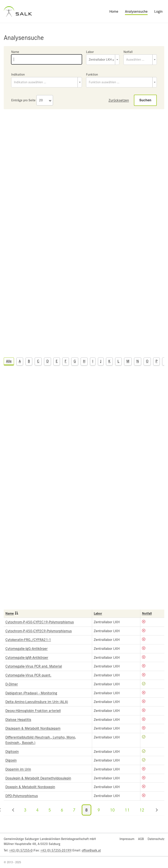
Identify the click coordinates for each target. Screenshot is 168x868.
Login (158, 11)
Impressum (127, 839)
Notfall (128, 52)
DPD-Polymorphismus (22, 796)
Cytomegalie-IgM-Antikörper (27, 657)
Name (15, 52)
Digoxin (11, 760)
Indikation (18, 75)
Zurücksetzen (119, 100)
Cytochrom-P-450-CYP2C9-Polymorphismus (39, 631)
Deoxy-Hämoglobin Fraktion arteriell (33, 711)
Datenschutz (156, 839)
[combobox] (103, 60)
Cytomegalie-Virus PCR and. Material (34, 666)
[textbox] (140, 60)
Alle (9, 361)
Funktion (92, 75)
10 (112, 810)
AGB (141, 839)
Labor (90, 52)
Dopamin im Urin (18, 769)
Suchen (145, 100)
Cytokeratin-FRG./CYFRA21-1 (28, 640)
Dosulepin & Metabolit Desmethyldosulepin (38, 778)
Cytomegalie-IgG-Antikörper (27, 649)
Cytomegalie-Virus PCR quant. (28, 675)
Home (114, 11)
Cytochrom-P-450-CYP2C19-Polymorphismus (40, 622)
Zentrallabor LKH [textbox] (101, 60)
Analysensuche (136, 11)
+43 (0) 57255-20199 (56, 850)
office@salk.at (91, 850)
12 (142, 810)
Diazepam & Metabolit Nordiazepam (33, 728)
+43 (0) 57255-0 (21, 850)
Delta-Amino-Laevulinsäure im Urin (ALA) (37, 702)
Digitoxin (12, 752)
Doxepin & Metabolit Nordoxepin (30, 787)
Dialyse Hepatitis (18, 720)
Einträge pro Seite (23, 100)
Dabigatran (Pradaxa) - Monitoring (31, 693)
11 (127, 810)
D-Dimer (12, 684)
